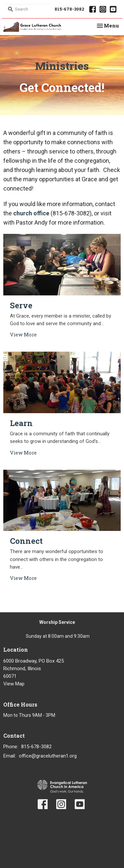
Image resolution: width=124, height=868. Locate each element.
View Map (14, 684)
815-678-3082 (69, 9)
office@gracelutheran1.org (48, 756)
